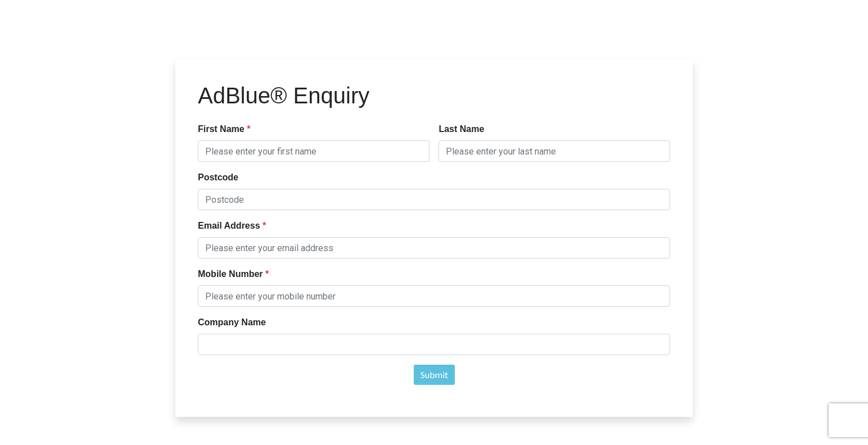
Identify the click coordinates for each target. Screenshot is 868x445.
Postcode (218, 177)
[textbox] (314, 151)
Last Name (461, 129)
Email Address (230, 226)
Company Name (232, 322)
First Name (222, 129)
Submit (434, 374)
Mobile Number (232, 274)
